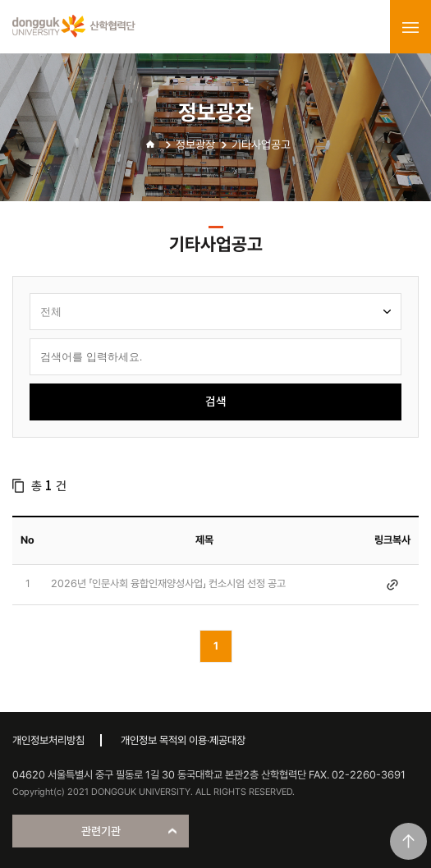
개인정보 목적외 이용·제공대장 (183, 740)
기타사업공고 (261, 145)
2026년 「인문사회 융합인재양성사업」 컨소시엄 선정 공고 (168, 583)
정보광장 (195, 145)
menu (410, 27)
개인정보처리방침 (48, 740)
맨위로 (408, 841)
